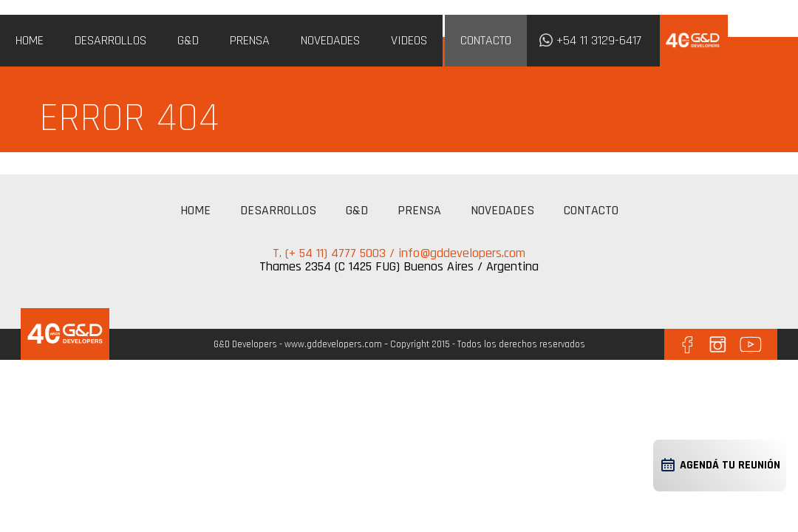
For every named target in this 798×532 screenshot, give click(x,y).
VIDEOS (409, 40)
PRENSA (250, 40)
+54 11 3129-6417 (599, 40)
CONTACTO (486, 40)
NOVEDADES (330, 40)
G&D (188, 40)
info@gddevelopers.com (462, 253)
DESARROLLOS (110, 40)
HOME (30, 40)
